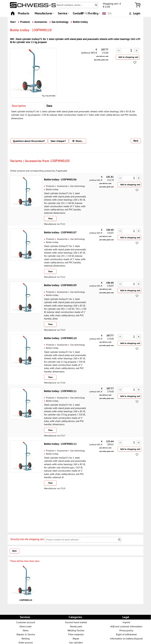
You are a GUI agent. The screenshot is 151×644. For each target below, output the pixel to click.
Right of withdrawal (126, 634)
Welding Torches (76, 630)
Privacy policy (126, 630)
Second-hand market (76, 622)
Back (136, 141)
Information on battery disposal (126, 638)
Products (24, 13)
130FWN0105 (60, 161)
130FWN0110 (26, 600)
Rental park (76, 626)
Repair (76, 638)
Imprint (126, 622)
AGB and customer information (126, 626)
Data (49, 106)
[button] (136, 50)
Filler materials (76, 634)
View (50, 218)
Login (134, 13)
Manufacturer (45, 14)
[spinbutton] (125, 51)
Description (19, 106)
